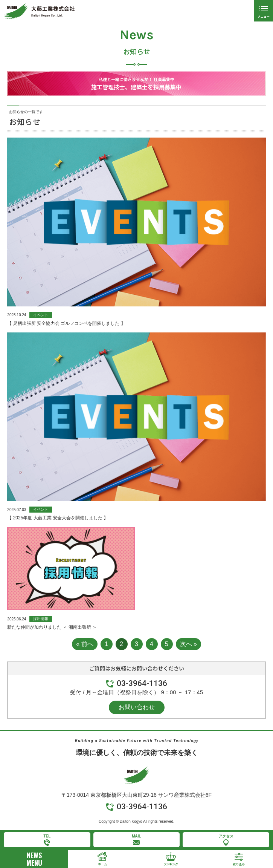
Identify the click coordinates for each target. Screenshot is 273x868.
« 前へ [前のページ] (85, 644)
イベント (41, 315)
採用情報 (41, 619)
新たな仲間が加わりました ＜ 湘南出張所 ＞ (52, 627)
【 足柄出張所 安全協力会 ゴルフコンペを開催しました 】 (66, 323)
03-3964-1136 (142, 683)
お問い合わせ (137, 707)
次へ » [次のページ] (188, 644)
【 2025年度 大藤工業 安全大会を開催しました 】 (58, 518)
